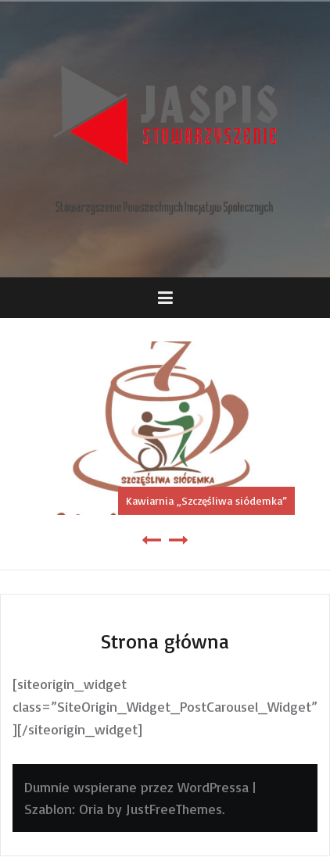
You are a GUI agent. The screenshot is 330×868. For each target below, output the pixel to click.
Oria (91, 809)
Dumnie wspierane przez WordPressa (136, 787)
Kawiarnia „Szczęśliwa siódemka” (206, 500)
